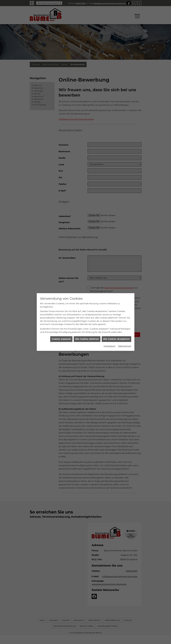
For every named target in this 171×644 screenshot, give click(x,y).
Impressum (110, 325)
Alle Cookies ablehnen (87, 318)
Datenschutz (125, 325)
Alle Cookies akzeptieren (116, 318)
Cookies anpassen (61, 318)
